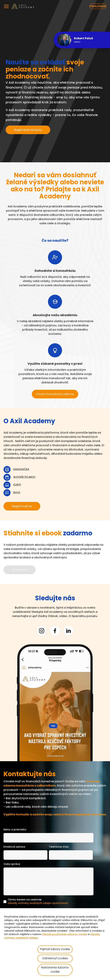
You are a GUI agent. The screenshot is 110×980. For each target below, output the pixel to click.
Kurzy (17, 485)
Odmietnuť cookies (55, 959)
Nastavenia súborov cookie (55, 970)
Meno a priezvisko (15, 830)
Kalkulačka (21, 469)
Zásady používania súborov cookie (65, 934)
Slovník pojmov (24, 477)
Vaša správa (12, 864)
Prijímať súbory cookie (55, 949)
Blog (17, 493)
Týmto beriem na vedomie (38, 902)
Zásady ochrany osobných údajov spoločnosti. (38, 903)
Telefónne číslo (59, 847)
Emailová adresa (14, 847)
